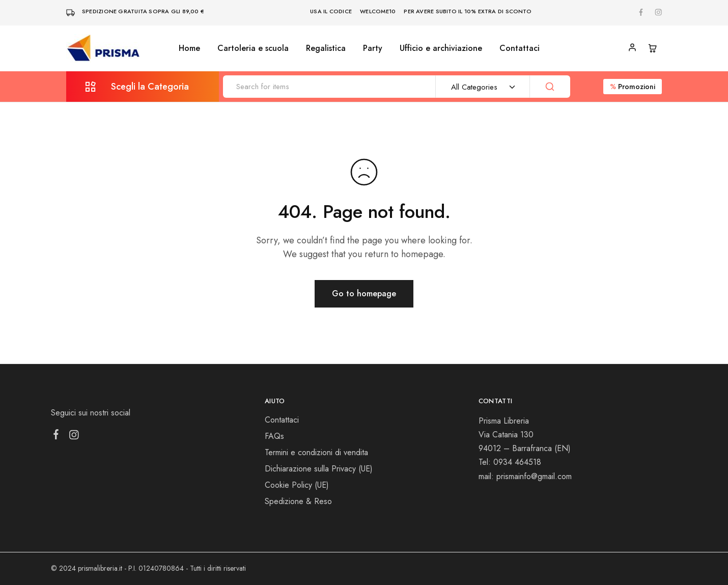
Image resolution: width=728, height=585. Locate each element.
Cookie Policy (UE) (297, 485)
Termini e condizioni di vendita (316, 452)
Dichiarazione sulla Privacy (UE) (319, 469)
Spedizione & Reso (298, 501)
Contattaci (520, 48)
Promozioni (633, 87)
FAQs (274, 436)
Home (189, 48)
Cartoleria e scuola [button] (253, 48)
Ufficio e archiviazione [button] (441, 48)
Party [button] (373, 48)
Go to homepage (364, 294)
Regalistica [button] (326, 48)
